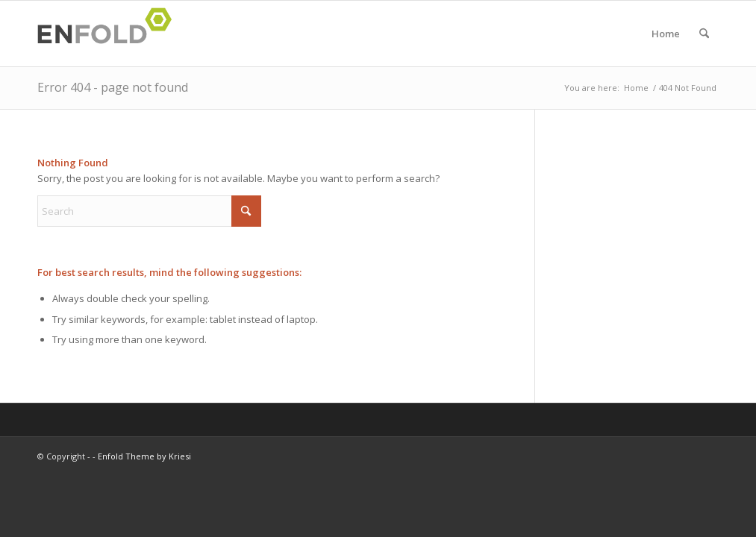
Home (666, 34)
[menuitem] (704, 34)
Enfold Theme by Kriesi (144, 456)
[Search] (704, 34)
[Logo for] (109, 34)
